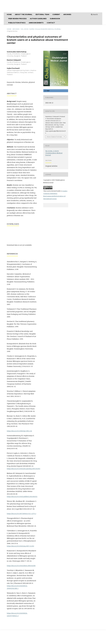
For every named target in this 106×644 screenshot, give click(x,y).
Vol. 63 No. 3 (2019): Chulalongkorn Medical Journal (41, 29)
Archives (16, 29)
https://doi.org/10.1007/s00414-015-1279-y (21, 514)
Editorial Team (42, 14)
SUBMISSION (55, 19)
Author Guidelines (38, 19)
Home (9, 14)
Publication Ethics (17, 23)
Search (94, 14)
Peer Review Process (17, 19)
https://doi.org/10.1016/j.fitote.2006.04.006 (21, 566)
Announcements (36, 23)
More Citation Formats (54, 137)
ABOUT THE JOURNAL (24, 14)
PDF (48, 91)
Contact (51, 23)
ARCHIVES (67, 14)
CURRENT (56, 14)
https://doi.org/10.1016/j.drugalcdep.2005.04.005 (23, 469)
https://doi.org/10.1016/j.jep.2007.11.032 (20, 546)
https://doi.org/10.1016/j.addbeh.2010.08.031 (22, 497)
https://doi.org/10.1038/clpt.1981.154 (19, 431)
